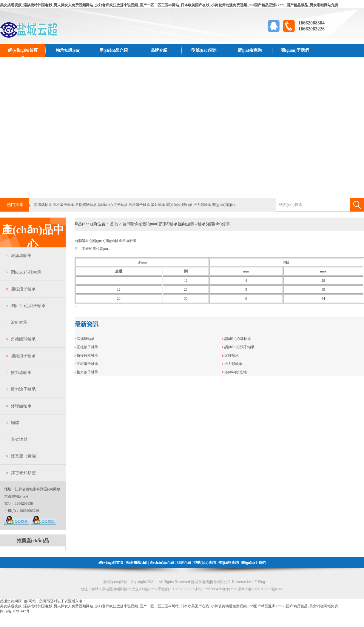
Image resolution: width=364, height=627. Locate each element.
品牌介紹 (159, 50)
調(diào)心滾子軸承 (113, 205)
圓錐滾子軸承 (139, 205)
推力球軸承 (202, 205)
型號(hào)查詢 (204, 50)
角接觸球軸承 (86, 205)
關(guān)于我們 (295, 50)
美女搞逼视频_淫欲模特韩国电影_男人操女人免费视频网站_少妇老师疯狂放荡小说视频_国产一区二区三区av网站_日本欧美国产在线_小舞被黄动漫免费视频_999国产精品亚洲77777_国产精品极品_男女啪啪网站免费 (169, 5)
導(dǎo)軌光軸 (236, 372)
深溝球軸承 (43, 205)
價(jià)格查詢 (250, 50)
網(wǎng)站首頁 (23, 50)
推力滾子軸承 (23, 389)
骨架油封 (19, 439)
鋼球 (15, 423)
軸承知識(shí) (68, 50)
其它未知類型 (23, 473)
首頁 (114, 224)
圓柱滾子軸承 (64, 205)
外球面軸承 (21, 406)
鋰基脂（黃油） (25, 456)
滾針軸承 (158, 205)
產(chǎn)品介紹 (114, 50)
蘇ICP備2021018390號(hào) (261, 589)
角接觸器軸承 (87, 355)
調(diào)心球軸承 (179, 205)
